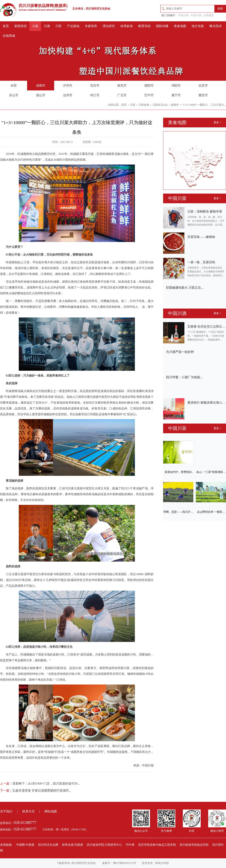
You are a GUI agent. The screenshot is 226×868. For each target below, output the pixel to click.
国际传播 (162, 26)
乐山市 (14, 95)
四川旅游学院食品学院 (194, 845)
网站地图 (51, 811)
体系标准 (127, 26)
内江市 (95, 95)
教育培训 (144, 26)
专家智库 (91, 26)
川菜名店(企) (160, 105)
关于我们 (6, 811)
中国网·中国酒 (25, 845)
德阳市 (149, 85)
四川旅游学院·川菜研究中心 (104, 845)
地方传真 (198, 26)
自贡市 (203, 85)
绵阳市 (176, 85)
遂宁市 (176, 95)
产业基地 (73, 26)
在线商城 (9, 36)
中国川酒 (196, 15)
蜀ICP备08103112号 (125, 863)
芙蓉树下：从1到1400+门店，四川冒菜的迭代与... (40, 784)
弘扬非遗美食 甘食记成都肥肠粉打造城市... (36, 790)
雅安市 (203, 95)
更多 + (217, 122)
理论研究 (109, 26)
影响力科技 (162, 863)
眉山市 (41, 95)
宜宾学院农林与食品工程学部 (157, 845)
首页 (6, 26)
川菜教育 (209, 15)
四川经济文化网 (48, 845)
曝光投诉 (216, 26)
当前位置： (115, 105)
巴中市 (149, 95)
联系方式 (28, 811)
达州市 (68, 95)
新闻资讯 (21, 26)
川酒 (47, 26)
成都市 (41, 85)
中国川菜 (183, 15)
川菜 (35, 26)
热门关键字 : (169, 15)
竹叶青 (130, 845)
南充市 (122, 85)
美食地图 (180, 26)
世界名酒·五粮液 (72, 845)
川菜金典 (144, 105)
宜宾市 (95, 85)
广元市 (122, 95)
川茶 (58, 26)
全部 (14, 85)
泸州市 (68, 85)
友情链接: (6, 845)
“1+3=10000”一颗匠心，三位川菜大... (204, 105)
